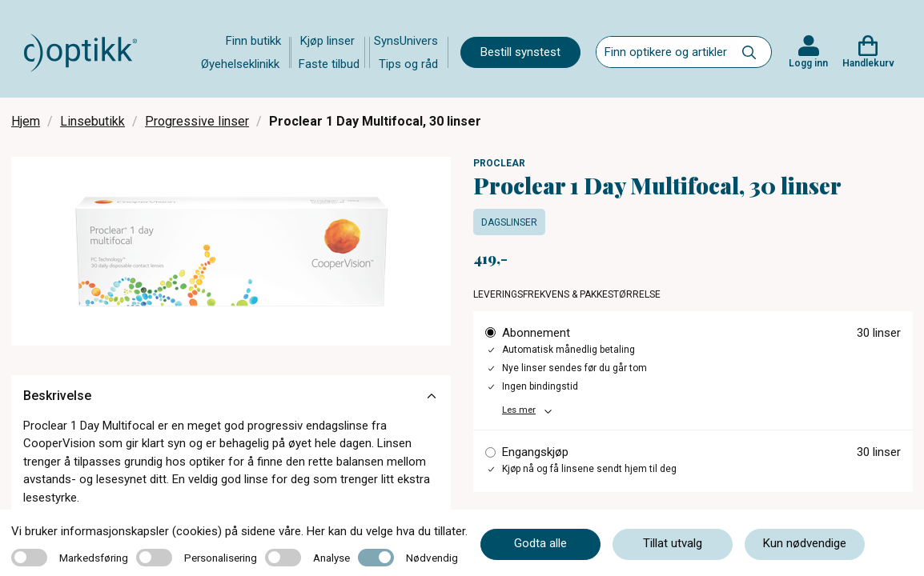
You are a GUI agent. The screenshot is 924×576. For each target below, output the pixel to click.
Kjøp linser (327, 41)
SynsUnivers (406, 41)
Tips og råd (408, 64)
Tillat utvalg (673, 543)
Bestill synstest (520, 52)
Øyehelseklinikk (240, 64)
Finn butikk (253, 41)
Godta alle (540, 543)
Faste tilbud (329, 64)
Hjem (26, 121)
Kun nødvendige (805, 543)
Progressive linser (197, 121)
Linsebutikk (92, 121)
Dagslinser (509, 222)
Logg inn (808, 63)
